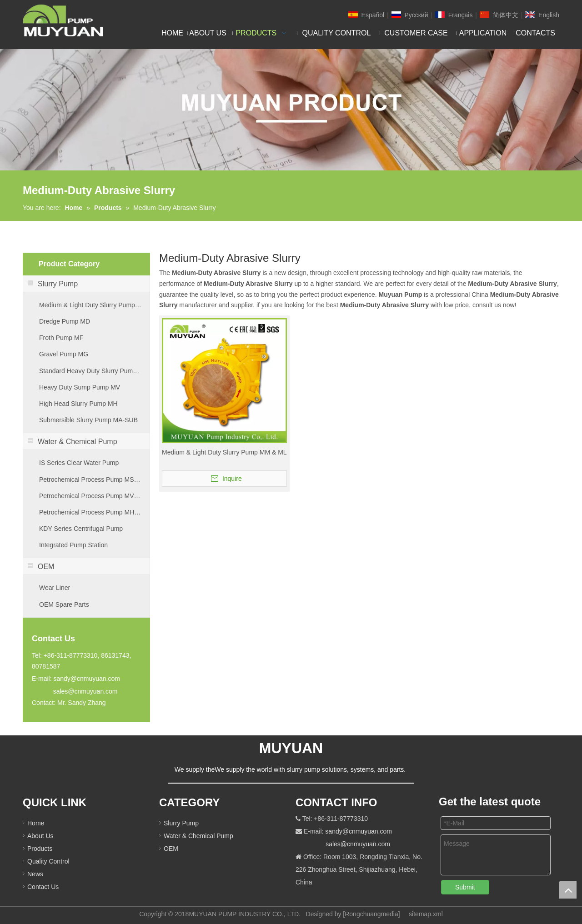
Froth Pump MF (61, 338)
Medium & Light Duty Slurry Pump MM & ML (91, 305)
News (35, 874)
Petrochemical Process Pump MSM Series (91, 479)
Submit (465, 887)
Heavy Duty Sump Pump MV (80, 387)
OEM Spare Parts (64, 604)
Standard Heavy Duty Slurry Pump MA (91, 371)
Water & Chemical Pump (198, 836)
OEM (171, 849)
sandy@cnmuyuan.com (87, 679)
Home (36, 823)
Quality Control (48, 861)
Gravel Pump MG (64, 354)
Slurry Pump (181, 823)
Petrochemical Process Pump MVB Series (91, 496)
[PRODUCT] (291, 110)
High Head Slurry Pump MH (78, 404)
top (568, 890)
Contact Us (43, 887)
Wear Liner (55, 588)
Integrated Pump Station (73, 545)
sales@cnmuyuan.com (85, 691)
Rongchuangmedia (371, 914)
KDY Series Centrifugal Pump (81, 529)
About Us (40, 836)
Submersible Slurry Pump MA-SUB (88, 420)
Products (40, 849)
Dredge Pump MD (65, 321)
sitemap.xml (426, 914)
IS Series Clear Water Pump (79, 463)
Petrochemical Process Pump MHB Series (91, 512)
